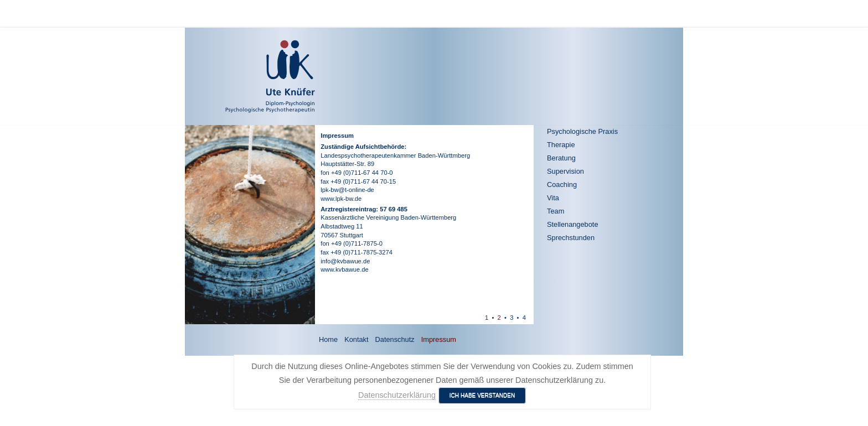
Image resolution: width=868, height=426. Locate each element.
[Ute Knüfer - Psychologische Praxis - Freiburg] (238, 76)
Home (328, 339)
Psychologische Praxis (582, 131)
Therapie (561, 145)
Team (556, 211)
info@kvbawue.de (345, 261)
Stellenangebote (573, 224)
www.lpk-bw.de (341, 199)
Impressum (439, 339)
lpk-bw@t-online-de (347, 190)
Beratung (561, 158)
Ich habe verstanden (482, 395)
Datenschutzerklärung (397, 395)
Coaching (562, 185)
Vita (553, 198)
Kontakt (356, 339)
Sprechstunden (571, 238)
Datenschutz (395, 339)
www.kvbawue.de (344, 269)
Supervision (565, 171)
